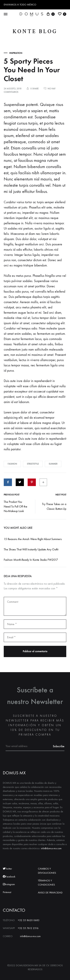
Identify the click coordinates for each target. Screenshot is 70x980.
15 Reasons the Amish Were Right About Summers (33, 539)
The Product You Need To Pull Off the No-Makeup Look (15, 506)
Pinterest (7, 892)
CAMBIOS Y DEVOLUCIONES (47, 871)
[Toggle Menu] (6, 14)
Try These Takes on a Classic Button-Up (54, 506)
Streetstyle (33, 464)
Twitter (7, 869)
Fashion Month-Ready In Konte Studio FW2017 (31, 560)
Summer (53, 464)
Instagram (9, 884)
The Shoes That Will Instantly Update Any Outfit (31, 549)
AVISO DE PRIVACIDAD (50, 893)
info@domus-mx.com (51, 848)
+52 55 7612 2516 (28, 928)
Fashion (12, 464)
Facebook (9, 877)
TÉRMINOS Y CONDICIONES (46, 883)
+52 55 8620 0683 (29, 920)
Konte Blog (35, 32)
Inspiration (16, 53)
